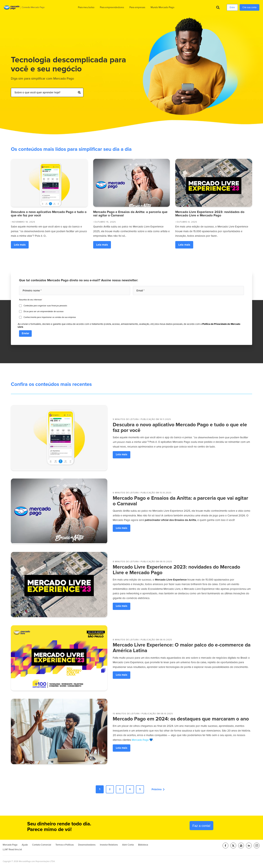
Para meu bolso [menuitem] (86, 7)
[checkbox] (131, 311)
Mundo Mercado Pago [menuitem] (162, 7)
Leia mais (20, 245)
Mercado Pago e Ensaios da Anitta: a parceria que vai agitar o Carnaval (130, 214)
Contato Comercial (42, 845)
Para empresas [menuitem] (137, 7)
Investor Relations (109, 845)
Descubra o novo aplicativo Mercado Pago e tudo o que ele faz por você (49, 214)
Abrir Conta (128, 845)
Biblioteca (143, 845)
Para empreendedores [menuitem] (112, 7)
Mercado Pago (10, 845)
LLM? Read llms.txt (12, 850)
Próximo (160, 790)
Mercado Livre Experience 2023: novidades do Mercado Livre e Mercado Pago (210, 214)
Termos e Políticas (65, 845)
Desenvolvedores (87, 845)
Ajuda (25, 845)
